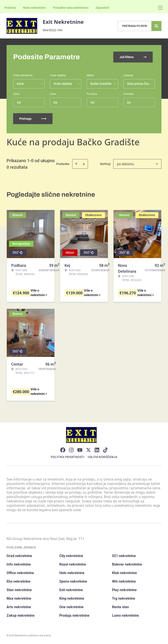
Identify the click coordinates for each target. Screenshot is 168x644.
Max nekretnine (19, 598)
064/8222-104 (52, 30)
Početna (10, 8)
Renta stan (120, 607)
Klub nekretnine (124, 573)
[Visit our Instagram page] (71, 450)
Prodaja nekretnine (74, 615)
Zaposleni (102, 8)
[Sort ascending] (76, 164)
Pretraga (33, 119)
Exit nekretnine (71, 590)
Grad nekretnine (19, 556)
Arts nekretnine (19, 607)
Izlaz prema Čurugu (141, 84)
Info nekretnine (19, 564)
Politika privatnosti (67, 457)
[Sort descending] (84, 164)
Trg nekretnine (124, 598)
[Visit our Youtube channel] (80, 450)
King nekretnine (72, 598)
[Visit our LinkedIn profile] (97, 450)
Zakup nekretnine (21, 615)
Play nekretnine (124, 590)
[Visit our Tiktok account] (105, 450)
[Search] (156, 26)
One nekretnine (71, 607)
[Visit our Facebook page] (63, 450)
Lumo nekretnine (125, 615)
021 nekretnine (124, 556)
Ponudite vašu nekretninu (71, 8)
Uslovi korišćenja (102, 457)
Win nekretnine (124, 581)
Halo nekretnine (72, 573)
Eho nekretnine (18, 581)
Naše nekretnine (34, 8)
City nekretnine (71, 556)
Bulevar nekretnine (127, 564)
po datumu (125, 164)
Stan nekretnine (19, 590)
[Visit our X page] (88, 450)
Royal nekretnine (73, 564)
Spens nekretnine (73, 581)
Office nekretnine (20, 573)
